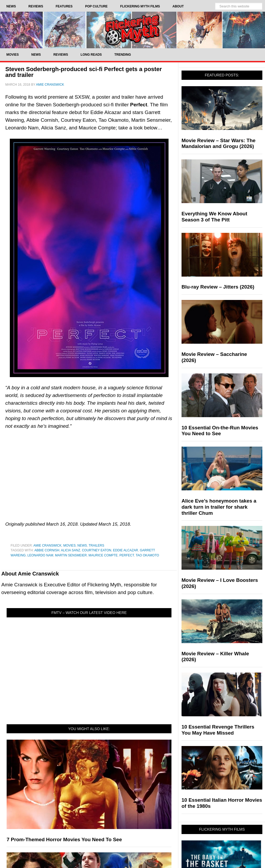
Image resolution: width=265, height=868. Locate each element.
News (82, 546)
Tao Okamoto (147, 555)
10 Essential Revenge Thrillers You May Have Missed (218, 730)
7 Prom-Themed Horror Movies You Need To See (64, 839)
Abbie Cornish (47, 550)
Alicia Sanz (71, 550)
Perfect (127, 555)
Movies (70, 546)
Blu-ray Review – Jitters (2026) (218, 287)
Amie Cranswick (47, 546)
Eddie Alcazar (125, 550)
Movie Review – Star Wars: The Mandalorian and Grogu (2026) (218, 143)
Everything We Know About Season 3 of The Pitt (214, 217)
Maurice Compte (103, 555)
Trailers (97, 546)
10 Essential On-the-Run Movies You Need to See (220, 431)
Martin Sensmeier (71, 555)
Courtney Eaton (96, 550)
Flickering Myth (132, 30)
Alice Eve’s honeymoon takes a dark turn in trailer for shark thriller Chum (219, 507)
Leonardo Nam (40, 555)
